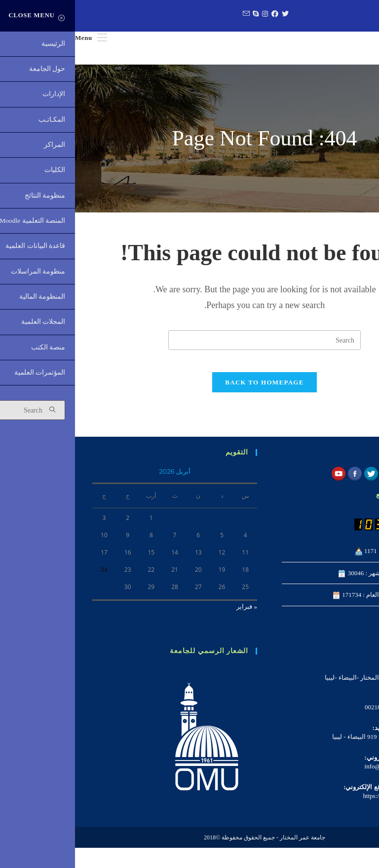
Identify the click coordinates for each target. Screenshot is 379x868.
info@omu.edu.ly (312, 786)
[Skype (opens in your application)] (179, 14)
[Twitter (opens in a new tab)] (209, 14)
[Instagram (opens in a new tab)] (189, 14)
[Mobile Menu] (16, 38)
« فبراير (172, 627)
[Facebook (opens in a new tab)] (199, 14)
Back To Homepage (189, 402)
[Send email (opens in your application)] (170, 14)
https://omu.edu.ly (311, 816)
